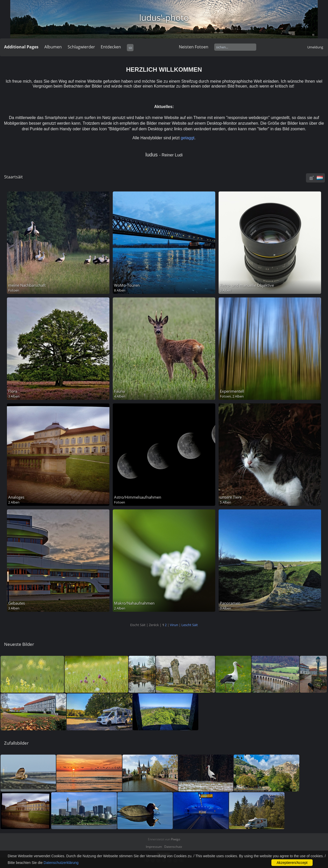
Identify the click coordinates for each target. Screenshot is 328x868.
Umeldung (315, 47)
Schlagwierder (81, 47)
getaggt (187, 138)
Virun (174, 625)
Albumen (53, 47)
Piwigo (176, 839)
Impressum (154, 847)
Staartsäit (13, 177)
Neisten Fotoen (194, 47)
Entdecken (111, 47)
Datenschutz (173, 847)
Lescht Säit (190, 625)
